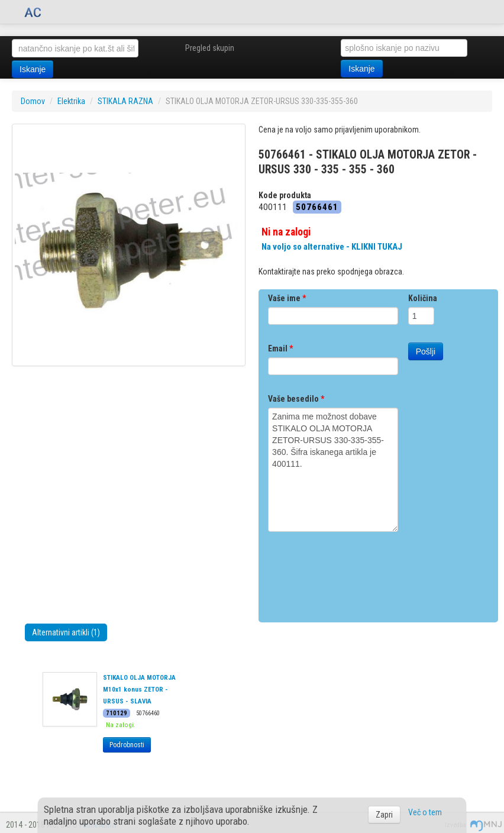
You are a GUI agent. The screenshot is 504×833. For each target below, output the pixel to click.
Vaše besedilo (296, 399)
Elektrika (71, 101)
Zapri (384, 815)
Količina (423, 298)
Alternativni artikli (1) (66, 632)
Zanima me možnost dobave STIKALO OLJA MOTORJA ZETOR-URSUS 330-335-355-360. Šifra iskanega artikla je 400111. (333, 470)
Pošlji (426, 351)
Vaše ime (287, 298)
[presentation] (358, 573)
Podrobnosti (127, 745)
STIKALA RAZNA (125, 101)
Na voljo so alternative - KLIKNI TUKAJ (332, 247)
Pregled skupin (210, 48)
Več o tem (425, 812)
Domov (33, 101)
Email (280, 348)
